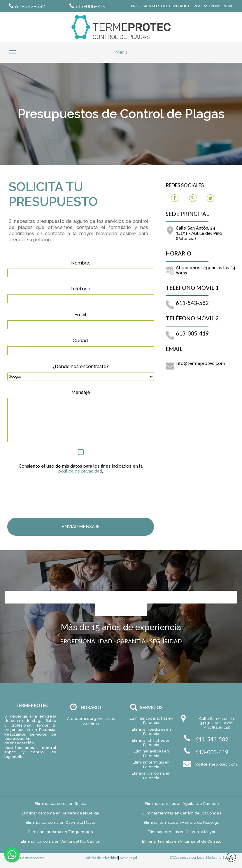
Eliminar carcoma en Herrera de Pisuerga (60, 813)
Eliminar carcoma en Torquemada (61, 832)
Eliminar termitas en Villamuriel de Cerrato (182, 841)
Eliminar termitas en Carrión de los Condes (182, 813)
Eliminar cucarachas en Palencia (151, 720)
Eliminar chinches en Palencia (151, 743)
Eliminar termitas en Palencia (151, 764)
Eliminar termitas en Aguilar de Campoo (182, 804)
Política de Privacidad (101, 858)
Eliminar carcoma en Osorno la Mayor (60, 822)
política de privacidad (80, 471)
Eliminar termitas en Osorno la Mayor (181, 832)
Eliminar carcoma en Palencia (151, 775)
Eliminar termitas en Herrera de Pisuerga (181, 822)
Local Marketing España (215, 858)
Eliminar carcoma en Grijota (60, 804)
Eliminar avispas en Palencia (151, 753)
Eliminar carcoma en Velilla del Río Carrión (60, 841)
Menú (68, 54)
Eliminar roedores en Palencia (151, 732)
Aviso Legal (128, 858)
